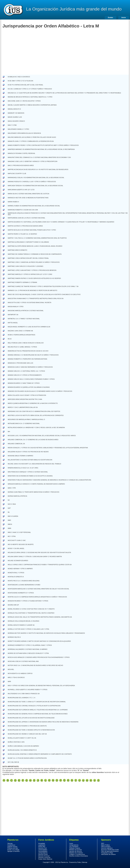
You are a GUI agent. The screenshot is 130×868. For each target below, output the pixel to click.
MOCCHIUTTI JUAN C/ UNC (17, 540)
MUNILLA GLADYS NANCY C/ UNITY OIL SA (22, 738)
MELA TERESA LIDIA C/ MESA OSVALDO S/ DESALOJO (26, 343)
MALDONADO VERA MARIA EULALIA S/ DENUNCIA (24, 133)
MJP (9, 508)
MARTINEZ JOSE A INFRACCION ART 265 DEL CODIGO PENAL (28, 258)
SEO (103, 843)
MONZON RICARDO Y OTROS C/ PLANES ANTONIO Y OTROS (28, 601)
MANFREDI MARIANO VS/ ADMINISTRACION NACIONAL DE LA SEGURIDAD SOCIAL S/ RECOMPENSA (41, 149)
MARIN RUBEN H (13, 202)
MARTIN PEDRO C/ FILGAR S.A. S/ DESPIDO (22, 234)
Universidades (43, 850)
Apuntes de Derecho (76, 851)
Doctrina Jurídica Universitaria (79, 856)
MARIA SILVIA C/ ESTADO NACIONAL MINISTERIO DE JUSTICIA (29, 194)
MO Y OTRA (12, 536)
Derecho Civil (43, 848)
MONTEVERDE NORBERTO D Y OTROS (21, 593)
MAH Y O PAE (12, 125)
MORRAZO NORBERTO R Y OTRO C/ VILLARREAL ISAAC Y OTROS (30, 645)
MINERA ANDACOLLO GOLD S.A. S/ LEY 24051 (23, 468)
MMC (9, 520)
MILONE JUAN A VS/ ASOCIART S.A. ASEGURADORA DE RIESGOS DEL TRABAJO (34, 464)
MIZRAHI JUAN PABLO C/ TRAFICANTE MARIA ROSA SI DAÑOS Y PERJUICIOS (34, 492)
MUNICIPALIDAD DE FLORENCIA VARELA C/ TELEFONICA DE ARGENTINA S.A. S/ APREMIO (38, 710)
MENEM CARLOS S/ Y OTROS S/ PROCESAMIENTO (25, 375)
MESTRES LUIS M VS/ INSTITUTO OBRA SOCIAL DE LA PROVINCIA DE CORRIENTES (36, 415)
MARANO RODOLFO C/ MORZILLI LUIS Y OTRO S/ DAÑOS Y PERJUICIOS (32, 182)
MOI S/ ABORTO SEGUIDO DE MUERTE (21, 544)
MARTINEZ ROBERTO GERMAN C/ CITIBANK (22, 282)
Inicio (124, 17)
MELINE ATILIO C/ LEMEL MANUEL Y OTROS (22, 347)
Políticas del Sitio (13, 848)
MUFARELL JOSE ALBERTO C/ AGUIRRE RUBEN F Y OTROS (28, 690)
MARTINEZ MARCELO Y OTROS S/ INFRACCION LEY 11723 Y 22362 (30, 274)
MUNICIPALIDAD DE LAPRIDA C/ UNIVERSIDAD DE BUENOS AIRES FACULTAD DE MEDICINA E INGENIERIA (43, 722)
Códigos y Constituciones (77, 854)
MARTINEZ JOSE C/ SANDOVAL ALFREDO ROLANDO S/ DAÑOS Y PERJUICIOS (34, 262)
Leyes (71, 843)
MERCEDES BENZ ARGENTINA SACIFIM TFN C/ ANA (25, 399)
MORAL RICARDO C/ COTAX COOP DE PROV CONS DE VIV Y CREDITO (31, 609)
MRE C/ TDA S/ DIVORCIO (16, 677)
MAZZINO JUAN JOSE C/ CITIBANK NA (20, 331)
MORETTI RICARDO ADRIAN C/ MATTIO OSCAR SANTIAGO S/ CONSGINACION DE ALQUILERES (39, 641)
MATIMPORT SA (13, 315)
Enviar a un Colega (13, 850)
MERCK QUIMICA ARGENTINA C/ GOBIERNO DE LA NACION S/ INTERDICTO (33, 403)
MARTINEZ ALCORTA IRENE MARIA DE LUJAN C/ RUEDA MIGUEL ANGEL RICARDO (35, 246)
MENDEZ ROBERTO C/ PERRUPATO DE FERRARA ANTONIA (27, 359)
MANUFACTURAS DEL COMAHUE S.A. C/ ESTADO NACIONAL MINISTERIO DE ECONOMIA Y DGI (39, 157)
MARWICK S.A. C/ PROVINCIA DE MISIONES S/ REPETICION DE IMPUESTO (32, 290)
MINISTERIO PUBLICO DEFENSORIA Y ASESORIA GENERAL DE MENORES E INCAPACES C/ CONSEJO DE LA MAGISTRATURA (49, 480)
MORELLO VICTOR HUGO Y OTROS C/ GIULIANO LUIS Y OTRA (28, 629)
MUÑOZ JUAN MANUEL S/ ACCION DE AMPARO (23, 746)
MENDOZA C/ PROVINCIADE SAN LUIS (20, 363)
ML (9, 512)
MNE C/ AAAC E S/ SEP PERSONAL (19, 532)
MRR (9, 681)
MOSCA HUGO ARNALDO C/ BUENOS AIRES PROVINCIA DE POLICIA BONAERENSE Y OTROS (39, 657)
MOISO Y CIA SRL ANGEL (16, 548)
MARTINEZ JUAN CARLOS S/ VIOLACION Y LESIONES (26, 266)
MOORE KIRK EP (13, 605)
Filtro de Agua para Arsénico (110, 851)
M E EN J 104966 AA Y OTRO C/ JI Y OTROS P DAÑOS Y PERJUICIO (30, 89)
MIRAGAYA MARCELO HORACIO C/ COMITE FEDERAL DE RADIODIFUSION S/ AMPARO (36, 484)
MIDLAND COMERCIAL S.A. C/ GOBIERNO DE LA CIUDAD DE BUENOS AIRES (33, 440)
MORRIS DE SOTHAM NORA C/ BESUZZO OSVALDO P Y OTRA (28, 653)
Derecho (13, 10)
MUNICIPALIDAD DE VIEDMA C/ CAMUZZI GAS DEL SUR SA (27, 734)
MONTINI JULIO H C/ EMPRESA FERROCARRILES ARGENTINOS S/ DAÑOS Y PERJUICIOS (37, 597)
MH (9, 432)
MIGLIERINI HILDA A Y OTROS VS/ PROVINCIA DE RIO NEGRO (28, 452)
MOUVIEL (11, 669)
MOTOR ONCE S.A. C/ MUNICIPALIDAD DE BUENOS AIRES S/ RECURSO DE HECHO (35, 665)
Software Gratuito (75, 848)
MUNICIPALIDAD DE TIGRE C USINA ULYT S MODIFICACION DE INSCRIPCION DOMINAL (37, 702)
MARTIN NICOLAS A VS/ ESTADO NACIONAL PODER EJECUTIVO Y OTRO (32, 230)
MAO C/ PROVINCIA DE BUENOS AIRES (21, 165)
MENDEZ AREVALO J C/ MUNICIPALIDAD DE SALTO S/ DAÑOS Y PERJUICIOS (33, 355)
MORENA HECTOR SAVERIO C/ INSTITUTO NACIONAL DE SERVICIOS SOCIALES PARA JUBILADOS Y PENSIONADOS (46, 633)
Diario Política (106, 845)
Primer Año (42, 847)
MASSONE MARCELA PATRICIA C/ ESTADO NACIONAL (26, 311)
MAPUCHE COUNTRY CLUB (17, 173)
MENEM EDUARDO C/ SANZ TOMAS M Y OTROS (24, 383)
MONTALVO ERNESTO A (16, 577)
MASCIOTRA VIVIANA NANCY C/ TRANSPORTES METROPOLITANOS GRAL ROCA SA (36, 298)
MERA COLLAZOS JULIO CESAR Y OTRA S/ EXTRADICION (27, 395)
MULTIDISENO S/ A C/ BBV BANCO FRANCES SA (24, 694)
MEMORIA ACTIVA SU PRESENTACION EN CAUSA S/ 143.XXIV (28, 351)
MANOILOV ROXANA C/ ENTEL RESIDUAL (21, 153)
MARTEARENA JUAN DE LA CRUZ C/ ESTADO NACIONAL (27, 218)
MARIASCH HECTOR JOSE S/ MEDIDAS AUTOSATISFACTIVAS (28, 198)
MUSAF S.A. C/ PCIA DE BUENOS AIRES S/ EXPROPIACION (27, 758)
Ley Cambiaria (74, 847)
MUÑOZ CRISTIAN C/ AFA (16, 742)
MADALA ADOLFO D (14, 109)
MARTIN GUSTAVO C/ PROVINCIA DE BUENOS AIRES (25, 226)
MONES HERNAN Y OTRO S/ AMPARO (20, 569)
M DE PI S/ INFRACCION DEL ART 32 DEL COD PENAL (25, 85)
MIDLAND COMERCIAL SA (16, 444)
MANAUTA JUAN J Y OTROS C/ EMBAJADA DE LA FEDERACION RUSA (31, 141)
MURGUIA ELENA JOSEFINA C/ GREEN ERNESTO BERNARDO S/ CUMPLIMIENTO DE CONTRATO (40, 754)
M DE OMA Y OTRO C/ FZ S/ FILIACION (20, 81)
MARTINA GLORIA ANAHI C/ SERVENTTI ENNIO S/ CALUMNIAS (28, 242)
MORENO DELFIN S (14, 637)
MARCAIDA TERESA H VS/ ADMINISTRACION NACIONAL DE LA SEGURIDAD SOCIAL (35, 186)
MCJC (10, 339)
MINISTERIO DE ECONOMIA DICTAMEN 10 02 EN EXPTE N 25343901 (30, 476)
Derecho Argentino (107, 848)
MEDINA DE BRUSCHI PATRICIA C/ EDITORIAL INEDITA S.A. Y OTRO (30, 97)
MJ (9, 500)
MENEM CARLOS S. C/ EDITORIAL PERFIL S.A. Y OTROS (26, 371)
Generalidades (43, 851)
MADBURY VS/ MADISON (16, 113)
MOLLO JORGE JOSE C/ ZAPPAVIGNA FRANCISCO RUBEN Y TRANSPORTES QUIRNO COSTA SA (40, 565)
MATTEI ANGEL (13, 323)
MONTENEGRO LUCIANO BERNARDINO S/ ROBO (24, 585)
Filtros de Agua (106, 847)
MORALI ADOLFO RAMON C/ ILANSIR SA (21, 625)
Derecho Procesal (44, 856)
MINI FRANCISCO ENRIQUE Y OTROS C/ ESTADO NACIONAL (28, 472)
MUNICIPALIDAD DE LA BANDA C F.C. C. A (22, 698)
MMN (9, 528)
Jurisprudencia (43, 853)
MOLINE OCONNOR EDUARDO (18, 561)
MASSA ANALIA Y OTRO (16, 307)
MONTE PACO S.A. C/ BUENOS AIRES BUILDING (24, 581)
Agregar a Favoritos (14, 851)
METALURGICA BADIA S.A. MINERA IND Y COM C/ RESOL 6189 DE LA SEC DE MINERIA (36, 427)
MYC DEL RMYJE (13, 762)
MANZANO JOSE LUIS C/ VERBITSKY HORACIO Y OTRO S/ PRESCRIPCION (33, 161)
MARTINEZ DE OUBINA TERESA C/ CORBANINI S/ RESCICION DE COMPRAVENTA (35, 254)
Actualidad (42, 843)
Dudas (110, 17)
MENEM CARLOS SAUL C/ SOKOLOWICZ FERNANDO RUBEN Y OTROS (31, 379)
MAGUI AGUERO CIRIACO (16, 121)
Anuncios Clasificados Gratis (110, 850)
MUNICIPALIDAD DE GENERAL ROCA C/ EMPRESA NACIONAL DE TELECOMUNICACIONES (38, 714)
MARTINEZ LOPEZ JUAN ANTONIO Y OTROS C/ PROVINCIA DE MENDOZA (32, 270)
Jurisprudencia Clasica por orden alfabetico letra (8, 780)
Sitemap (10, 843)
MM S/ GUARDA (13, 516)
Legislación (42, 845)
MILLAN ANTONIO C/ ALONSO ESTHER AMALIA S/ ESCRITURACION (30, 460)
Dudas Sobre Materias (45, 859)
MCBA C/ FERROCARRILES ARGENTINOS (21, 335)
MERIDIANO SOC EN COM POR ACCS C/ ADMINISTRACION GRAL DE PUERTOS (34, 411)
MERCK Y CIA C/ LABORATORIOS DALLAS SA (23, 407)
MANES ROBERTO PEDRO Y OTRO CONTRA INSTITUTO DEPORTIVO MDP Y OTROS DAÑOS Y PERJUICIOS (43, 145)
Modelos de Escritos (76, 850)
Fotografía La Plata (107, 853)
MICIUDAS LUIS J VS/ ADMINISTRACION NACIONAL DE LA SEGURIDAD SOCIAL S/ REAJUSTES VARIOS (42, 436)
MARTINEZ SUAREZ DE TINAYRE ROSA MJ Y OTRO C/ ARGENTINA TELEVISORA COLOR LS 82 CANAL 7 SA (43, 286)
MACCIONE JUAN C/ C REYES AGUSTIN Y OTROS (24, 101)
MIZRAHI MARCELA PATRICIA (17, 496)
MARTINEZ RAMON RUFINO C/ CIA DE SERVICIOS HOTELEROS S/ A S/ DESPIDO (34, 278)
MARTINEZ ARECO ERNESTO (18, 250)
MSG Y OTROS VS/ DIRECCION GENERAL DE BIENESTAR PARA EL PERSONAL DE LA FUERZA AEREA (41, 686)
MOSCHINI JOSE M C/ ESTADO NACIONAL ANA (23, 661)
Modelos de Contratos (76, 853)
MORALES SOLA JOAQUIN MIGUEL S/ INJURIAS (24, 621)
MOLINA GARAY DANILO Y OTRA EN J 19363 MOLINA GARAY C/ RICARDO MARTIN (35, 557)
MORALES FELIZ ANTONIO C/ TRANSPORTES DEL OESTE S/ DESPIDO (31, 613)
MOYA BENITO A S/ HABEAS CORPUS (20, 673)
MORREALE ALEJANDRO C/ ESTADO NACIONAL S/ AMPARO (28, 649)
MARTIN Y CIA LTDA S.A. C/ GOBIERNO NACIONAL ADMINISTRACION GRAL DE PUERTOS (37, 238)
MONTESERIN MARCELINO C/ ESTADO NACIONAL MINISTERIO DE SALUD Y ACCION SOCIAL (38, 589)
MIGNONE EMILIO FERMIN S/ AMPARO (21, 456)
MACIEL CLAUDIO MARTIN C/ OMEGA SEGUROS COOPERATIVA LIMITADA (32, 105)
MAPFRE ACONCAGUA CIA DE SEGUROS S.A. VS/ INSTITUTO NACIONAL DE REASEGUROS (38, 169)
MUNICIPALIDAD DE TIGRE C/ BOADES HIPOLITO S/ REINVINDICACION (31, 730)
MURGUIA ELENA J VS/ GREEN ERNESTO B (22, 750)
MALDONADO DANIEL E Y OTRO (18, 129)
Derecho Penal (43, 854)
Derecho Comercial (44, 857)
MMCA (10, 524)
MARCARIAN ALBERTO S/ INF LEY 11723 (21, 190)
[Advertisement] (24, 55)
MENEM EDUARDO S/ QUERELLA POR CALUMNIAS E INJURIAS (29, 387)
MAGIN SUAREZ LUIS (15, 117)
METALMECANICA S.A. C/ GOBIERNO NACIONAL (24, 423)
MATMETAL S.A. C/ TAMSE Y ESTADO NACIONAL (24, 319)
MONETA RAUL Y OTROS (16, 573)
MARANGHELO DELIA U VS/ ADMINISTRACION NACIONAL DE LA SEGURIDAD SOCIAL (36, 178)
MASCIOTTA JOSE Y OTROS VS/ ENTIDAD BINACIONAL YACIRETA (30, 303)
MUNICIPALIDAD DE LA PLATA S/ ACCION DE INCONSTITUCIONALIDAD (31, 718)
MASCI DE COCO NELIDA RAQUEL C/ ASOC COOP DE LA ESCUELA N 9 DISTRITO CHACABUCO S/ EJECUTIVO (44, 294)
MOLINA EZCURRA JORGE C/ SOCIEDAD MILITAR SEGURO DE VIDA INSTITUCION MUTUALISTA (39, 552)
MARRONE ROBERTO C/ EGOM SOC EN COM (23, 210)
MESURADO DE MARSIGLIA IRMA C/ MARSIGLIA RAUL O (26, 419)
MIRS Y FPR (12, 488)
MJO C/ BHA (12, 504)
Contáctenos (11, 845)
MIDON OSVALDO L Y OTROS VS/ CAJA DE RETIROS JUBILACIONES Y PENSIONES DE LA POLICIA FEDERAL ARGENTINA (48, 448)
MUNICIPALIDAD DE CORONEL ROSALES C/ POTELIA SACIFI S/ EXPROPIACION (34, 706)
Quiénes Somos (12, 847)
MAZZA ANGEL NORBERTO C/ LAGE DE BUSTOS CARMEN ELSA (29, 327)
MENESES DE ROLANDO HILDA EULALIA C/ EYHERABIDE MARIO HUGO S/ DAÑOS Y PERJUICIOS (40, 391)
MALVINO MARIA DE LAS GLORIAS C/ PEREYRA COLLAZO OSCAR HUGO (32, 137)
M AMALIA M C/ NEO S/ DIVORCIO (19, 77)
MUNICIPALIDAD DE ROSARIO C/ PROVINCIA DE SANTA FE (27, 726)
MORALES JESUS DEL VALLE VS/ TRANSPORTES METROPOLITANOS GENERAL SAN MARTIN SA (40, 617)
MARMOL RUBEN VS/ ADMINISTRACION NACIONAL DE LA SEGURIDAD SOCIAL (34, 206)
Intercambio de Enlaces (108, 854)
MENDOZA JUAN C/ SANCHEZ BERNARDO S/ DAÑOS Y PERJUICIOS (30, 367)
